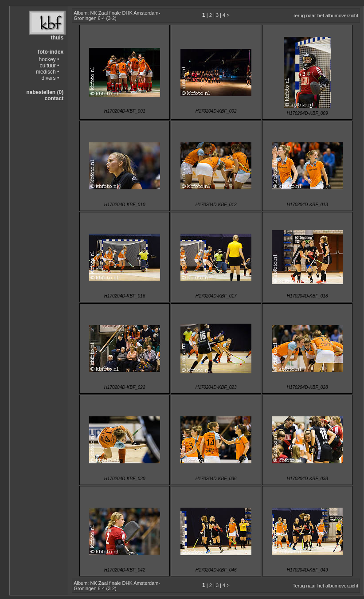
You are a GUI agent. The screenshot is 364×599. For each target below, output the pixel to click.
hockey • (49, 59)
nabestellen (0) (45, 92)
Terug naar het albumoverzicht (325, 16)
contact (54, 98)
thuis (57, 38)
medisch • (47, 72)
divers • (51, 78)
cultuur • (50, 66)
